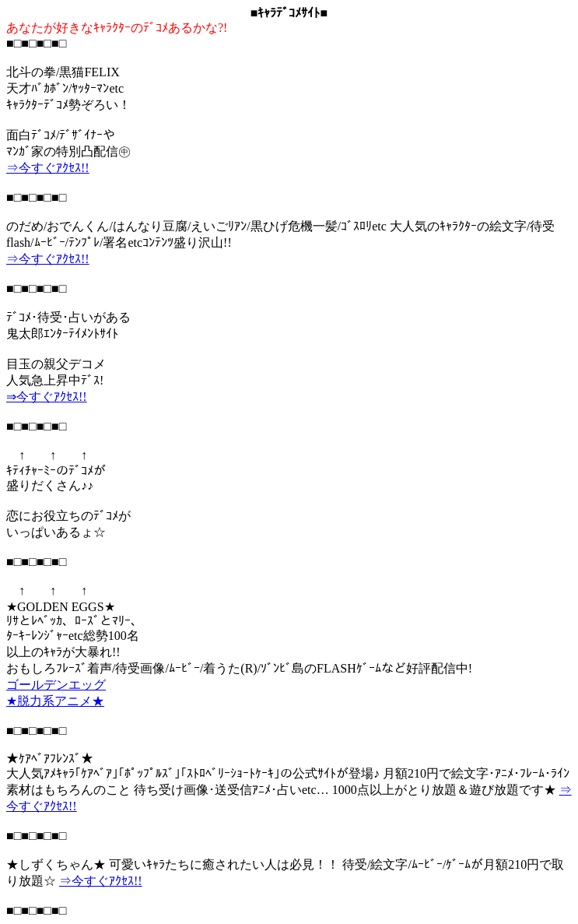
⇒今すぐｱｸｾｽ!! (48, 168)
